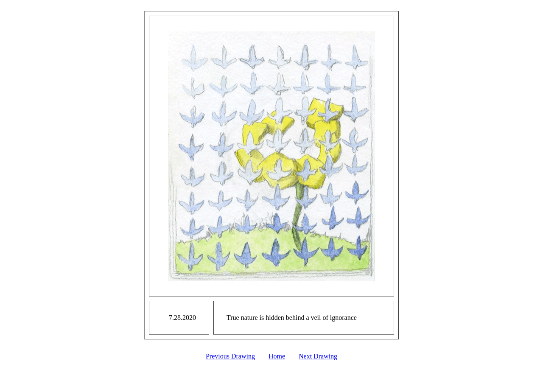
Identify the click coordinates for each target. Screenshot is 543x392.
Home (277, 356)
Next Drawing (318, 356)
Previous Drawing (230, 356)
